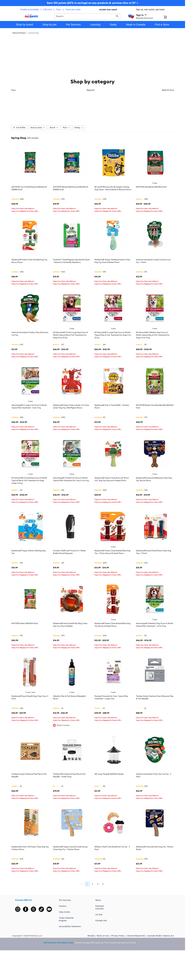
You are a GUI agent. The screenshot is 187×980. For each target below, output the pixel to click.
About (98, 900)
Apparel (52, 114)
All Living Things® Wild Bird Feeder (109, 774)
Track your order (73, 10)
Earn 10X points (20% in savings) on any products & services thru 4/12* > (93, 3)
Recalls (91, 936)
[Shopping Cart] (169, 17)
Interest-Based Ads (137, 936)
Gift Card (48, 10)
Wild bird (160, 114)
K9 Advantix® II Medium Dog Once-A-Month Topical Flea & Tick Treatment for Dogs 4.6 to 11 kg (153, 335)
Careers (63, 906)
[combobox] (87, 16)
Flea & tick (106, 114)
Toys (25, 114)
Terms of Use (103, 936)
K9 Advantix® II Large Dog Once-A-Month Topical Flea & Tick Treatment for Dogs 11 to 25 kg (113, 335)
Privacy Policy (118, 936)
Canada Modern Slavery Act (161, 936)
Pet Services (65, 900)
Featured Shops (19, 33)
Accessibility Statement (70, 927)
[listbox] (93, 101)
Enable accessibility (30, 10)
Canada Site (101, 921)
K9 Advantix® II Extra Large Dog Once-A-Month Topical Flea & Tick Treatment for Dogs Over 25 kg (71, 335)
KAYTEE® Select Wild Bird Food (25, 624)
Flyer (59, 10)
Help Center (65, 912)
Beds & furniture (79, 114)
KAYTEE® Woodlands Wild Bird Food (151, 187)
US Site (99, 915)
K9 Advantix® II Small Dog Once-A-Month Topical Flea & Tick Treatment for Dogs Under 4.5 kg (29, 481)
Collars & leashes (133, 114)
